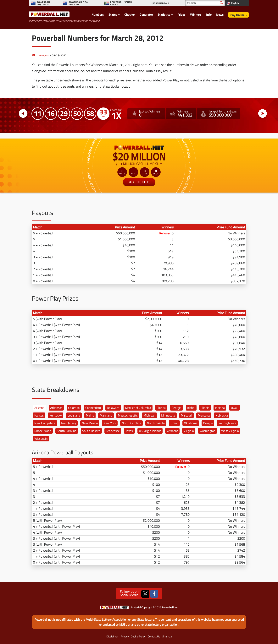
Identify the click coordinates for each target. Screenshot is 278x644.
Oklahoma (191, 423)
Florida (161, 408)
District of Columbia (138, 408)
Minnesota (168, 415)
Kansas (39, 415)
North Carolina (131, 423)
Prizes (181, 14)
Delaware (113, 408)
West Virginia (230, 431)
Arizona (39, 408)
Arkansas (56, 408)
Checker (130, 14)
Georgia (176, 408)
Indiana (220, 408)
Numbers (98, 14)
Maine (90, 415)
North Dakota (156, 423)
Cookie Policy (138, 636)
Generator (146, 14)
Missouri (186, 415)
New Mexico (90, 423)
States (113, 14)
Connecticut (93, 408)
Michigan (149, 415)
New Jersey (69, 423)
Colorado (74, 408)
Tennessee (113, 431)
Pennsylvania (227, 423)
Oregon (208, 423)
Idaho (191, 408)
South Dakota (91, 431)
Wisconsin (41, 439)
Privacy (125, 636)
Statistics (164, 14)
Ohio (174, 423)
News (220, 14)
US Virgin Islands (150, 431)
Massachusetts (128, 415)
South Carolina (67, 431)
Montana (204, 415)
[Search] (205, 3)
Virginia (189, 431)
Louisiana (74, 415)
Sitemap (167, 636)
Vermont (172, 431)
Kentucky (56, 415)
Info (209, 14)
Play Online (237, 15)
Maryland (106, 415)
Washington (208, 431)
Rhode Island (43, 431)
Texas (129, 431)
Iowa (234, 408)
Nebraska (222, 415)
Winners (196, 14)
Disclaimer (112, 636)
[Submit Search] (222, 3)
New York (110, 423)
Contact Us (154, 636)
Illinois (205, 408)
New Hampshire (45, 423)
